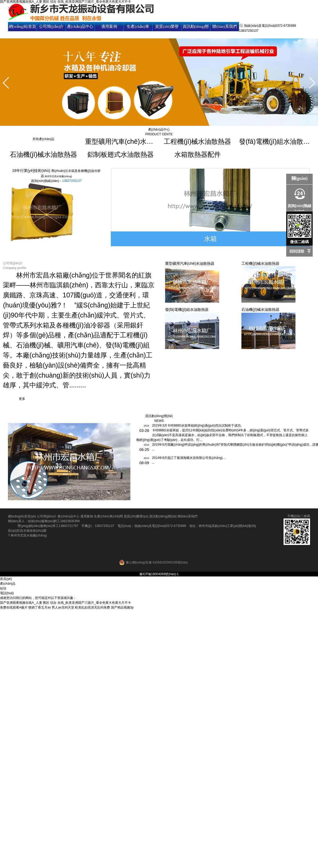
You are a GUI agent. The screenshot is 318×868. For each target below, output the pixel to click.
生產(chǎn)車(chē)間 (138, 31)
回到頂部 (297, 251)
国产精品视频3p (122, 607)
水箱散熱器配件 (198, 154)
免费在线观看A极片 (14, 607)
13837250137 (72, 181)
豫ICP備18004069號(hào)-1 (159, 574)
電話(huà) (7, 593)
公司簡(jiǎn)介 (51, 26)
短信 (3, 588)
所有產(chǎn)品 (43, 139)
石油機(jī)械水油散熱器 (43, 154)
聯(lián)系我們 (224, 26)
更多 (22, 399)
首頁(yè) (6, 579)
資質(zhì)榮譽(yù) (167, 31)
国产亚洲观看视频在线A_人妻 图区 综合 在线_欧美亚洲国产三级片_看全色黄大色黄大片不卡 (65, 603)
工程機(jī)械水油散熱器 (197, 141)
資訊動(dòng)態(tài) (196, 31)
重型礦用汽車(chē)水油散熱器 (121, 141)
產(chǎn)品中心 (80, 26)
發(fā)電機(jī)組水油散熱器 (275, 141)
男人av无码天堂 (63, 607)
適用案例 (109, 26)
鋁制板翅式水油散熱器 (121, 154)
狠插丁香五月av (40, 607)
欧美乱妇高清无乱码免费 (92, 607)
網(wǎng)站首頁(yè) (23, 31)
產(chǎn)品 (8, 584)
